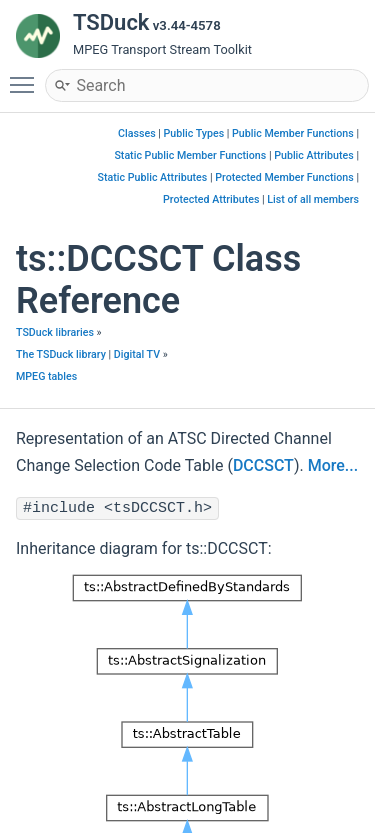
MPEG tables (46, 376)
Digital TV (137, 354)
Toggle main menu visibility (27, 76)
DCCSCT (263, 465)
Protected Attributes (211, 199)
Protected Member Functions (284, 177)
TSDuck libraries (55, 332)
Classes (137, 133)
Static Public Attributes (153, 177)
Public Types (194, 133)
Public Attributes (314, 155)
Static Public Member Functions (190, 155)
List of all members (313, 199)
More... (333, 465)
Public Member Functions (293, 133)
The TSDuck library (61, 354)
